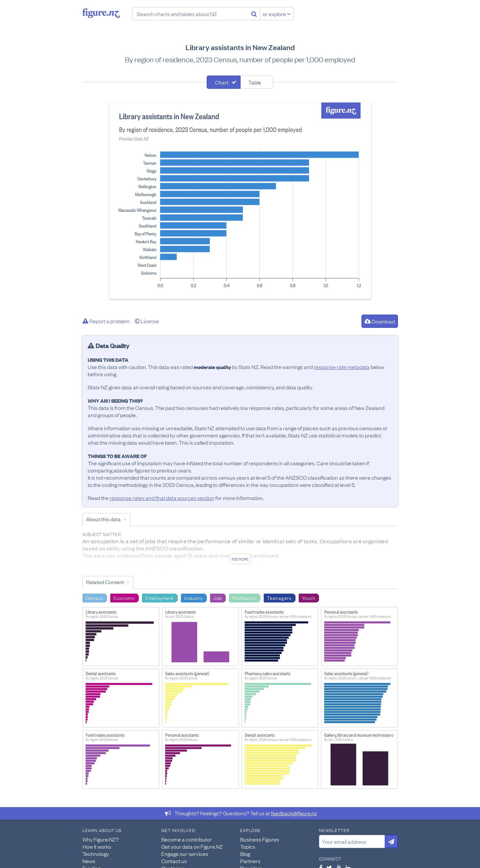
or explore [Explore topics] (277, 14)
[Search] (254, 14)
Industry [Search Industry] (194, 598)
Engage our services (185, 854)
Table (255, 82)
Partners (250, 861)
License (147, 321)
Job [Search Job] (218, 598)
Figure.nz (101, 13)
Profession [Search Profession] (244, 598)
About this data (103, 519)
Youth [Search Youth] (309, 598)
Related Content (105, 582)
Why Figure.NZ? (101, 839)
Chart (222, 82)
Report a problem (106, 321)
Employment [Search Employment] (160, 598)
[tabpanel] (240, 201)
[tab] (224, 82)
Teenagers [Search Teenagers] (279, 598)
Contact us (174, 861)
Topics (248, 846)
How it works (97, 846)
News (89, 861)
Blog (245, 854)
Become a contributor (187, 839)
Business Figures (260, 839)
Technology (96, 854)
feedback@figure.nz (294, 813)
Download (380, 321)
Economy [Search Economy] (124, 598)
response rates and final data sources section (162, 498)
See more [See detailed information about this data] (240, 559)
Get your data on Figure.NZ (192, 846)
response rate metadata (342, 367)
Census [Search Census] (94, 598)
